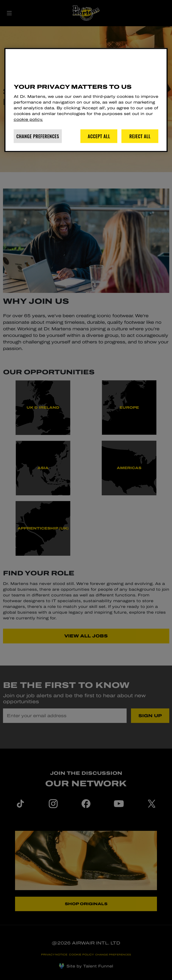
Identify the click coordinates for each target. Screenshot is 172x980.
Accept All (99, 136)
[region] (86, 100)
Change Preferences (38, 136)
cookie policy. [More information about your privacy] (28, 120)
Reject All (140, 136)
